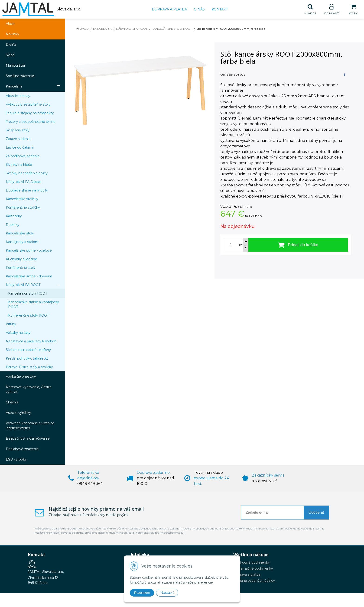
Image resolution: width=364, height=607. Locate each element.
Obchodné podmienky (252, 563)
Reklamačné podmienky (253, 569)
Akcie (10, 24)
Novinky (12, 34)
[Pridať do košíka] (298, 245)
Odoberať (316, 513)
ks (240, 245)
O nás (199, 9)
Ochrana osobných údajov (254, 581)
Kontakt (220, 9)
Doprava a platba (169, 9)
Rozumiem (142, 593)
